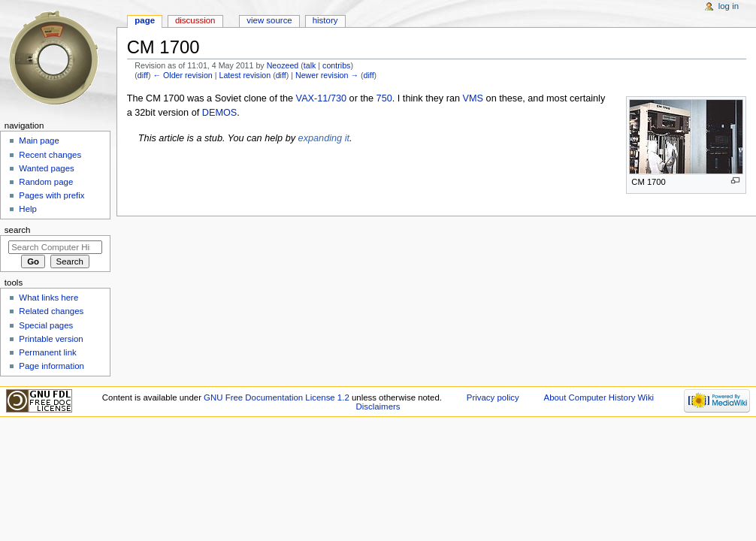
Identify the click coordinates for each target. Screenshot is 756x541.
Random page (46, 182)
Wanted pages (46, 168)
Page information (51, 366)
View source (269, 20)
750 (384, 98)
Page (145, 20)
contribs (336, 65)
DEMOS (220, 113)
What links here (48, 298)
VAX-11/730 (321, 98)
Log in (729, 6)
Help (28, 209)
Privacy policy (493, 397)
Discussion (195, 20)
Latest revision (245, 75)
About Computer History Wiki (599, 397)
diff (143, 75)
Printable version (51, 339)
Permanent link (47, 352)
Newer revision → (327, 75)
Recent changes (50, 155)
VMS (473, 98)
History (325, 20)
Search (18, 230)
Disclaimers (378, 407)
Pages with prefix (51, 195)
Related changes (51, 311)
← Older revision (182, 75)
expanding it (324, 138)
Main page (39, 141)
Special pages (46, 325)
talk (310, 65)
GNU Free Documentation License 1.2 (277, 397)
